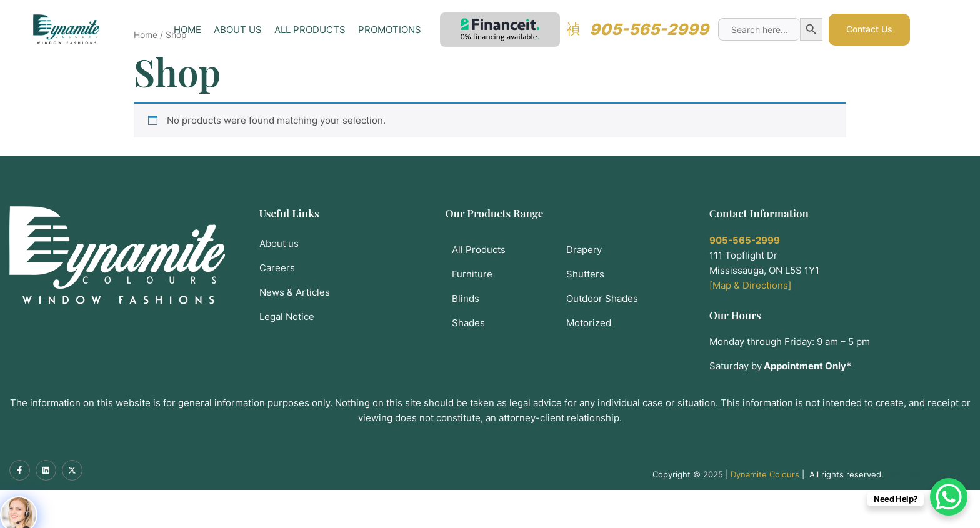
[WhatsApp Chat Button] (949, 497)
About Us (238, 33)
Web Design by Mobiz (928, 512)
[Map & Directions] (750, 323)
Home (188, 33)
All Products (311, 33)
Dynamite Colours (765, 512)
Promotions (390, 33)
